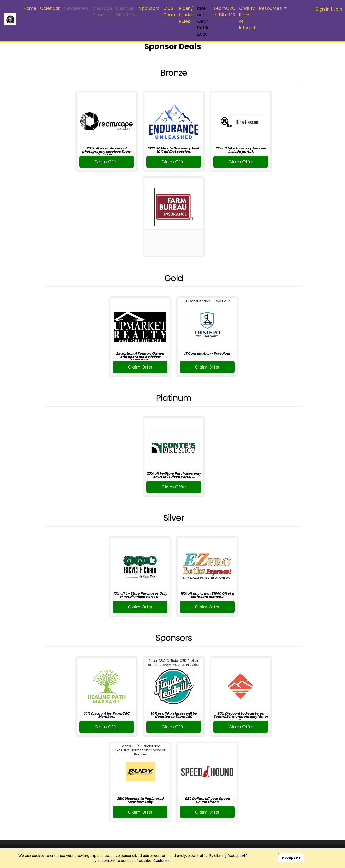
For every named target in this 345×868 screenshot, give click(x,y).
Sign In (323, 9)
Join (338, 9)
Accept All (291, 858)
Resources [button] (271, 8)
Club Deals (169, 11)
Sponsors (149, 8)
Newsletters (76, 8)
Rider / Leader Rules (186, 15)
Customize (162, 861)
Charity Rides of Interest (247, 18)
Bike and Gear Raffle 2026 (203, 21)
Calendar (50, 8)
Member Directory (126, 11)
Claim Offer (107, 162)
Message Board (102, 11)
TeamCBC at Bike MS (224, 11)
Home (30, 8)
